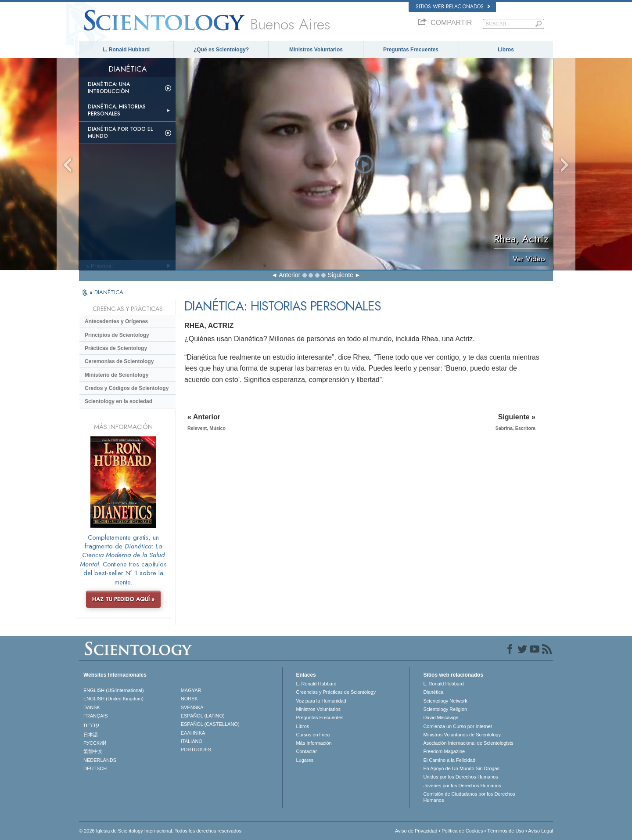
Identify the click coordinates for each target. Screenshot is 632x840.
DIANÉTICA (109, 292)
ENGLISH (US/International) (114, 690)
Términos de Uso (506, 831)
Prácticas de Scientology (116, 348)
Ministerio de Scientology (117, 375)
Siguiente (340, 275)
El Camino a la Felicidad (449, 760)
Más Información (314, 743)
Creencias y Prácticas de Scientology (336, 692)
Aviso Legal (540, 831)
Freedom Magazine (444, 751)
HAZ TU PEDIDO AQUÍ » (123, 599)
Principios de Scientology (117, 335)
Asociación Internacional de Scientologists (468, 743)
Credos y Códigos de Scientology (127, 388)
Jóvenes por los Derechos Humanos (462, 786)
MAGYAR (191, 690)
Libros (506, 50)
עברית (92, 725)
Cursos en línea (313, 735)
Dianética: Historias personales (117, 110)
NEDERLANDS (100, 760)
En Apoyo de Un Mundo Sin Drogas (461, 768)
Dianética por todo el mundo (120, 133)
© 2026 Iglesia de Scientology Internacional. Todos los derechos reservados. (161, 831)
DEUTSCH (95, 768)
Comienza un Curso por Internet (458, 726)
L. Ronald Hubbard (126, 50)
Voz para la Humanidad (321, 701)
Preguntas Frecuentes (411, 50)
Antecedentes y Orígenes (116, 321)
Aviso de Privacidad (416, 831)
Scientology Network (445, 701)
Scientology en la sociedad (118, 401)
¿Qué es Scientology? (221, 50)
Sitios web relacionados (453, 7)
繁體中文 (93, 751)
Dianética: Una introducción (109, 88)
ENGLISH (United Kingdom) (113, 699)
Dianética (433, 692)
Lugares (305, 760)
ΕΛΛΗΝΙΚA (193, 733)
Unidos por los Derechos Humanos (461, 777)
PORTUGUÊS (196, 750)
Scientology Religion (445, 709)
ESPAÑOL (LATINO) (203, 716)
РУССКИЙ (95, 743)
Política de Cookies (462, 831)
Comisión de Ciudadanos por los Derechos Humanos (469, 797)
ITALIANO (192, 741)
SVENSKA (192, 707)
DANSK (92, 707)
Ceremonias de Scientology (119, 361)
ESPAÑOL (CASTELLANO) (210, 724)
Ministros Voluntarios (316, 50)
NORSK (189, 699)
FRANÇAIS (96, 716)
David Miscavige (441, 717)
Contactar (306, 751)
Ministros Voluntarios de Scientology (462, 735)
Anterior (289, 275)
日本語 (91, 735)
